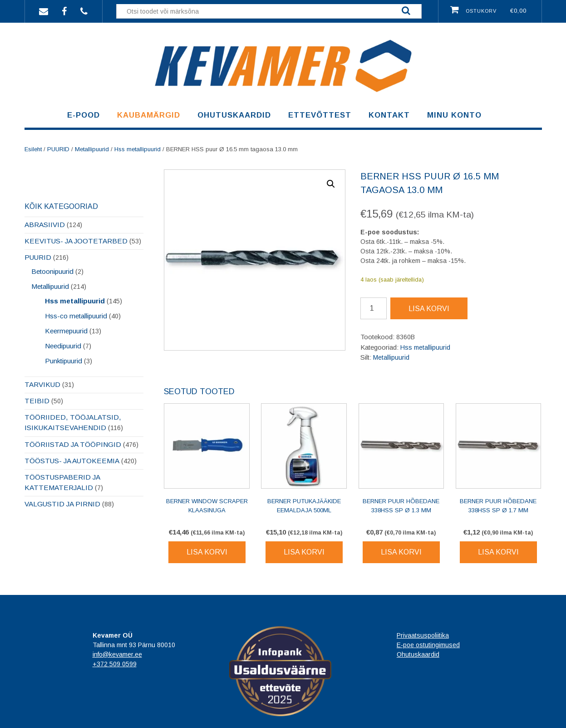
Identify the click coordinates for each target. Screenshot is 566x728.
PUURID (58, 149)
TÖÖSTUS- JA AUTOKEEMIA (72, 461)
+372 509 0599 (115, 664)
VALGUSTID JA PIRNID (62, 504)
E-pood (84, 115)
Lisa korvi (429, 309)
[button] (331, 184)
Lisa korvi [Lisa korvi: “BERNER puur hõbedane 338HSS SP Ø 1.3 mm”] (401, 552)
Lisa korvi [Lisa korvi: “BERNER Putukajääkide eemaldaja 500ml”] (304, 552)
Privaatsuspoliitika (423, 635)
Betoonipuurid (52, 271)
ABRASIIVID (45, 225)
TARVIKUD (42, 384)
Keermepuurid (66, 331)
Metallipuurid (92, 149)
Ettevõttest (320, 115)
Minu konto (454, 115)
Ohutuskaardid (234, 115)
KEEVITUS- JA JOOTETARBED (76, 241)
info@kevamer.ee (117, 654)
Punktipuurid (64, 361)
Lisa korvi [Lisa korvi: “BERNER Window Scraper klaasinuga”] (207, 552)
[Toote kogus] (374, 308)
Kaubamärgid (149, 115)
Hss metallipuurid (138, 149)
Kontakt (389, 115)
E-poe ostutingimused (428, 645)
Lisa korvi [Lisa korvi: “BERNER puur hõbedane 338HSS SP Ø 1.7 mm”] (498, 552)
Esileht (33, 149)
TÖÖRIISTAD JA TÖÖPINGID (73, 444)
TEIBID (37, 401)
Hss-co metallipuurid (76, 316)
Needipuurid (63, 346)
